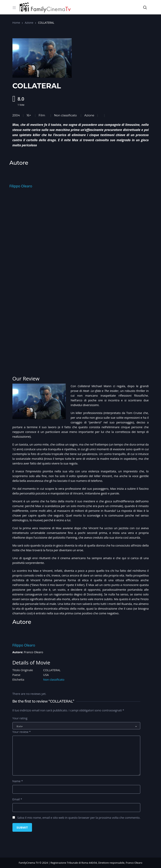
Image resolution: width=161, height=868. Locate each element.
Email (17, 799)
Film (42, 115)
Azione (29, 23)
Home (16, 23)
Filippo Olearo (21, 186)
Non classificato (65, 115)
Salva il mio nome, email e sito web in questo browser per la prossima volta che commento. (79, 818)
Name (18, 781)
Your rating (20, 718)
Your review (22, 732)
